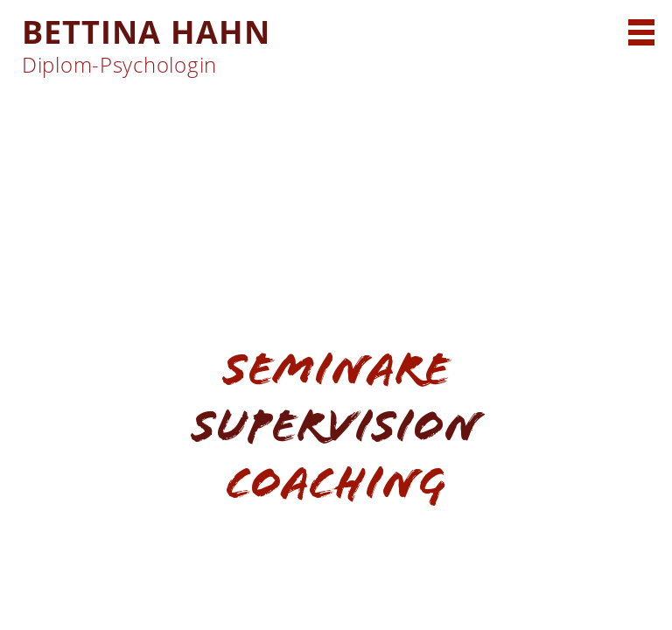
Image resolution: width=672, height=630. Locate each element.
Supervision (336, 426)
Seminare (336, 369)
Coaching (336, 483)
